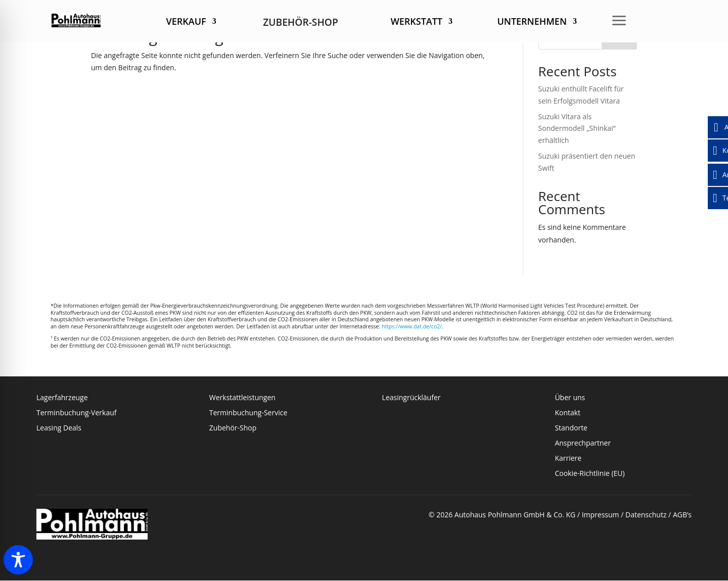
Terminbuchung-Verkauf (76, 413)
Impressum (601, 515)
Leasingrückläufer (412, 398)
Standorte (571, 428)
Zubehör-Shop (233, 428)
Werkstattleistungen (242, 398)
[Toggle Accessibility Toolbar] (18, 560)
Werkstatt (417, 22)
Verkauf (186, 22)
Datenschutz (646, 515)
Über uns (570, 398)
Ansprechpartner (583, 444)
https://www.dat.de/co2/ (412, 326)
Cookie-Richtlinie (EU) (589, 474)
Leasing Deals (59, 428)
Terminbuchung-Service (248, 413)
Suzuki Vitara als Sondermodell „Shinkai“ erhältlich (577, 129)
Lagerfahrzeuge (62, 398)
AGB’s (682, 515)
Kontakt (568, 413)
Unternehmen (532, 22)
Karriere (568, 459)
